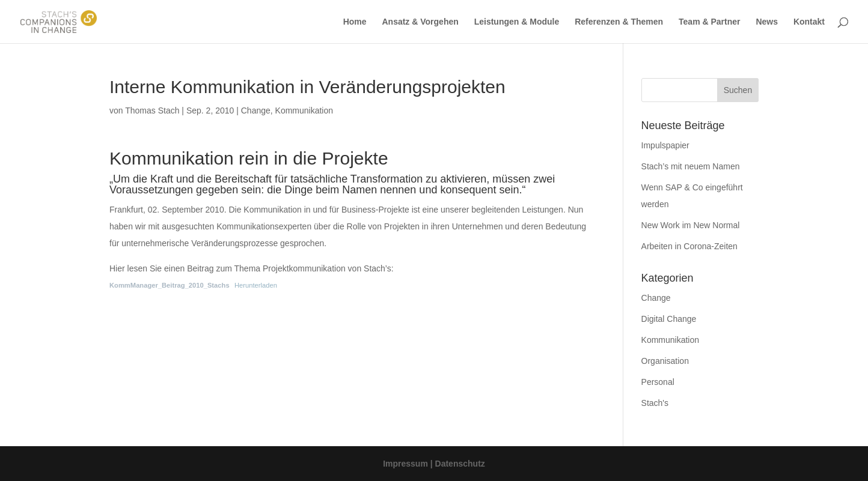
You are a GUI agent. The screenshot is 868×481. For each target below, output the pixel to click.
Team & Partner (709, 22)
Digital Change (669, 319)
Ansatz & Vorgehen (420, 22)
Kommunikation (304, 110)
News (767, 22)
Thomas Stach (152, 110)
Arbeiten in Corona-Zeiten (689, 246)
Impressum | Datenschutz (434, 464)
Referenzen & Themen (619, 22)
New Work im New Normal (691, 225)
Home (355, 22)
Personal (658, 382)
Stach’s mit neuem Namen (691, 166)
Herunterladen (256, 285)
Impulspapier (665, 145)
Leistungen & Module (517, 22)
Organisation (665, 361)
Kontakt (809, 22)
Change (256, 110)
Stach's (655, 403)
